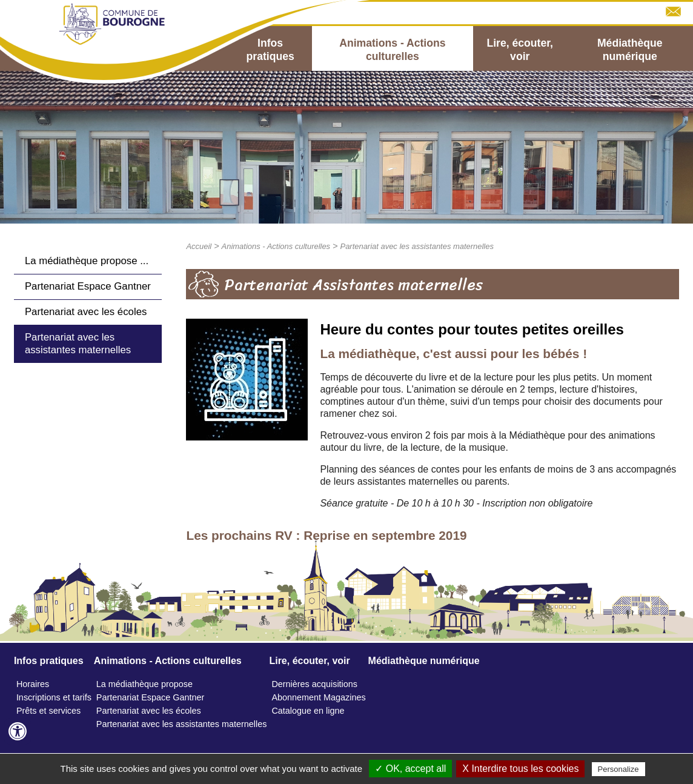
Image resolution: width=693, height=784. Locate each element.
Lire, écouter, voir (520, 50)
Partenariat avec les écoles (86, 312)
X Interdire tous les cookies (520, 769)
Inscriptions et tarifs (54, 697)
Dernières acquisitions (314, 684)
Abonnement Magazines (318, 697)
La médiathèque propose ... (87, 261)
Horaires (33, 684)
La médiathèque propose (144, 684)
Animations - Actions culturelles (392, 50)
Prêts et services (48, 711)
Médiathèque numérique (630, 50)
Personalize (618, 769)
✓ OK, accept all (410, 769)
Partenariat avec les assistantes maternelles (78, 344)
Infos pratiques (270, 50)
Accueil (199, 246)
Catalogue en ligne (308, 711)
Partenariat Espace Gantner (88, 286)
